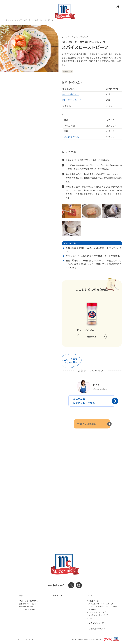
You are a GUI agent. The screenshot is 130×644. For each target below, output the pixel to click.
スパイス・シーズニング (96, 612)
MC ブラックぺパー (73, 100)
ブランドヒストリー (27, 609)
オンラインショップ (95, 623)
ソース (89, 618)
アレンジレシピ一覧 (23, 20)
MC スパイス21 (71, 94)
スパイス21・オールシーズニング (100, 604)
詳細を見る (92, 337)
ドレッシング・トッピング (97, 615)
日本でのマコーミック (28, 604)
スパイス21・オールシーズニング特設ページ (103, 608)
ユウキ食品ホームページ (97, 629)
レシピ (90, 595)
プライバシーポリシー (24, 639)
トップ (8, 20)
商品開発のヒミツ (26, 607)
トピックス (58, 595)
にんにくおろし (71, 137)
